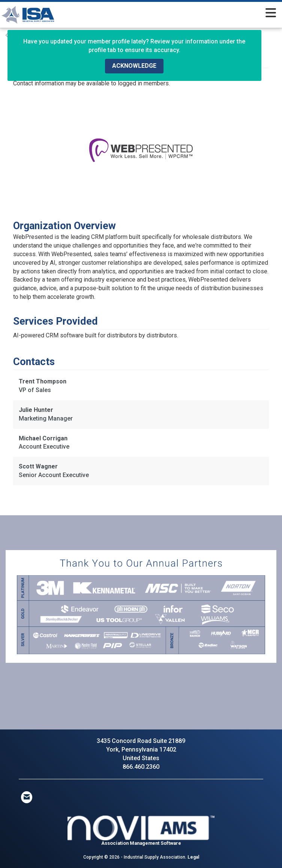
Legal (193, 857)
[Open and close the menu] (180, 13)
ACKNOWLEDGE (134, 66)
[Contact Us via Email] (27, 797)
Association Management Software (141, 831)
